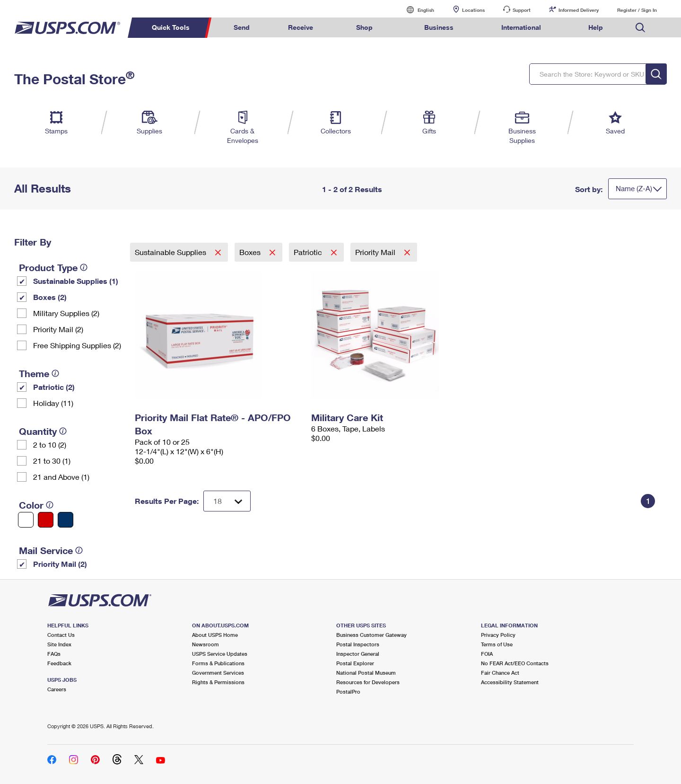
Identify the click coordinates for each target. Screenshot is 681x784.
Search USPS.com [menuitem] (640, 28)
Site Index (59, 644)
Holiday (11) (53, 403)
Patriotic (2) (54, 387)
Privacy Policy (498, 635)
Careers (57, 689)
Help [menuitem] (596, 27)
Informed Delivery (579, 10)
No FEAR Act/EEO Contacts (515, 663)
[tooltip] (84, 267)
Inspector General (358, 654)
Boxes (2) (50, 297)
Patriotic (309, 252)
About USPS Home (215, 635)
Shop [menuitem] (364, 27)
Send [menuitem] (242, 27)
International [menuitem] (521, 27)
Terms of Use (497, 644)
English (416, 10)
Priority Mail (376, 252)
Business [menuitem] (439, 27)
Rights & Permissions (218, 682)
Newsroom (205, 644)
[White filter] (26, 520)
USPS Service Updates (220, 654)
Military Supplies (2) (66, 313)
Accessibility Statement (510, 682)
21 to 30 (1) (52, 461)
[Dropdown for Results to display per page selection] (227, 501)
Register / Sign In (637, 10)
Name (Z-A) (634, 188)
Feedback (59, 663)
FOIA (487, 654)
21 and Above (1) (61, 477)
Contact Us (61, 635)
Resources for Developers (368, 682)
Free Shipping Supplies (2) (77, 345)
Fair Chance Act (500, 673)
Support (522, 10)
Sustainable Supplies (171, 252)
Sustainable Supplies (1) (76, 281)
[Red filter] (46, 520)
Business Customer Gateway (371, 635)
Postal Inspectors (358, 644)
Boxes (251, 252)
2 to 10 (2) (50, 445)
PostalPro (348, 692)
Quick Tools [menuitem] (171, 27)
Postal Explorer (355, 663)
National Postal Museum (366, 673)
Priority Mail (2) (58, 329)
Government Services (218, 673)
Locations (473, 10)
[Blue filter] (65, 520)
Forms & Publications (218, 663)
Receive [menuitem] (301, 27)
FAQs (54, 654)
